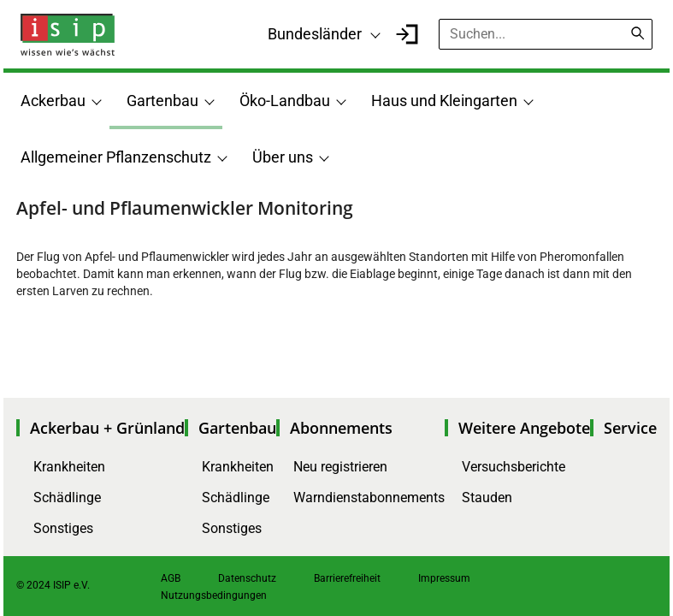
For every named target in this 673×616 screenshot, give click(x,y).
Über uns (283, 157)
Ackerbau (53, 101)
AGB (171, 578)
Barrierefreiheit (347, 578)
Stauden (487, 498)
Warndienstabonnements (369, 498)
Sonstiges (63, 528)
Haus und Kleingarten (444, 101)
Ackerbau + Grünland (107, 428)
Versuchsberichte (514, 467)
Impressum (444, 578)
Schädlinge (67, 498)
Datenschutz (247, 578)
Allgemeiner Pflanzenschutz (116, 157)
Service (630, 428)
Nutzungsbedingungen (214, 595)
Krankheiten (69, 467)
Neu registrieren (340, 467)
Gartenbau (162, 101)
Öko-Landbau (285, 101)
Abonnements (341, 428)
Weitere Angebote (524, 428)
